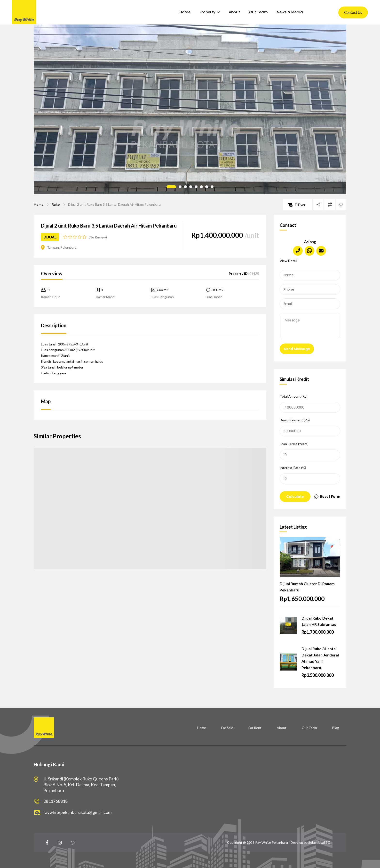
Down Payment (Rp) (310, 427)
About (233, 12)
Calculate (295, 497)
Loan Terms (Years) (310, 451)
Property (205, 12)
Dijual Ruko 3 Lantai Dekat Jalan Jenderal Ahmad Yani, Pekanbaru (320, 658)
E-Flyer (297, 205)
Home (181, 12)
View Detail (288, 261)
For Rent (255, 728)
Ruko (56, 204)
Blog (336, 728)
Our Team (259, 12)
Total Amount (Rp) (310, 403)
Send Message (297, 349)
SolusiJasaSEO (319, 842)
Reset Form (330, 497)
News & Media (292, 12)
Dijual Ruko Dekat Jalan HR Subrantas (319, 621)
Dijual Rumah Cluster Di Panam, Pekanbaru (308, 587)
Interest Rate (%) (310, 475)
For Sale (227, 728)
